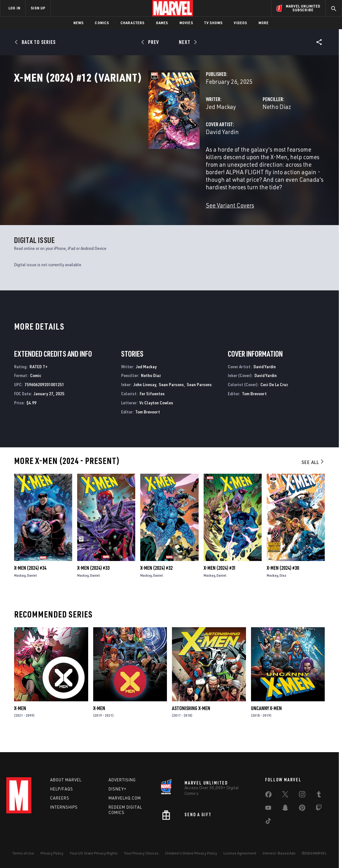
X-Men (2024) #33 (93, 580)
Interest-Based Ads (279, 853)
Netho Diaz (230, 134)
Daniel (32, 588)
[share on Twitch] (319, 809)
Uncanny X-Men (266, 721)
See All (313, 475)
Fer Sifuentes (152, 406)
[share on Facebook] (268, 796)
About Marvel (66, 780)
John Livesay (145, 397)
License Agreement (240, 853)
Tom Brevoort (148, 424)
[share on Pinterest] (302, 809)
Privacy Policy (52, 853)
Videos (240, 23)
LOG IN (14, 8)
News (79, 23)
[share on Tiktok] (268, 822)
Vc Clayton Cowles (156, 415)
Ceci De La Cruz (274, 397)
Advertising (122, 780)
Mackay (20, 588)
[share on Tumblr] (319, 795)
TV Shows (214, 23)
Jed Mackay (127, 134)
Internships (64, 807)
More (264, 23)
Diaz (283, 588)
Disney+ (118, 789)
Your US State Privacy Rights (94, 853)
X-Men (20, 721)
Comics (102, 23)
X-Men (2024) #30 (283, 580)
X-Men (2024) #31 (220, 580)
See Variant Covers (136, 218)
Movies (186, 23)
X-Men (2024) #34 (30, 580)
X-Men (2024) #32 (156, 580)
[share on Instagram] (302, 795)
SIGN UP (38, 8)
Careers (60, 798)
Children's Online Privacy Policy (191, 853)
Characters (133, 23)
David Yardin (128, 159)
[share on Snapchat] (285, 809)
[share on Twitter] (285, 795)
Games (162, 23)
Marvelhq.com (125, 798)
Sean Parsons (171, 397)
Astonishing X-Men (191, 721)
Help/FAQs (62, 789)
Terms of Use (23, 853)
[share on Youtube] (268, 809)
